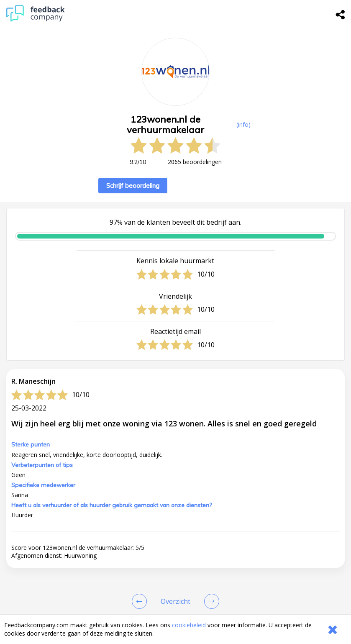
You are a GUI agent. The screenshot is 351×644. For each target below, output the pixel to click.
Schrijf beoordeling (133, 186)
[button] (175, 580)
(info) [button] (243, 124)
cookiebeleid (189, 625)
